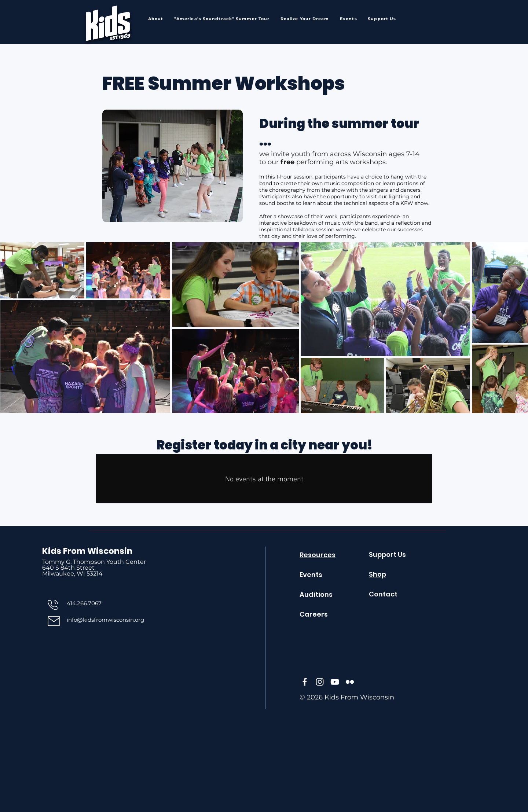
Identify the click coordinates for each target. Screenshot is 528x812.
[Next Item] (519, 328)
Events (311, 575)
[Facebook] (305, 682)
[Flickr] (350, 682)
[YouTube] (335, 682)
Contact (383, 594)
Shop (377, 574)
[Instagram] (320, 682)
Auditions (316, 594)
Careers (314, 614)
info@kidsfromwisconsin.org (105, 620)
